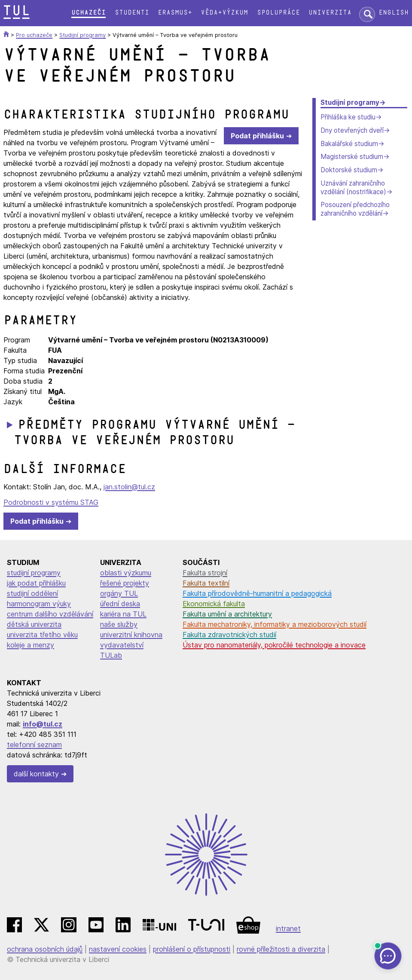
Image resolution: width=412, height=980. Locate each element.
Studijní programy (350, 102)
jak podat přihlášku (36, 583)
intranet (288, 928)
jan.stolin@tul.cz (129, 487)
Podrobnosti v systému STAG (51, 502)
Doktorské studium (349, 170)
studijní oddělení (32, 593)
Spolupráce (278, 13)
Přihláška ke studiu (348, 117)
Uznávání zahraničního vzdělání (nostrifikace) (353, 188)
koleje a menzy (31, 645)
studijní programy (34, 573)
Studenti (132, 13)
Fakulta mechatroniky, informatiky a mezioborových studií (275, 624)
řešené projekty (125, 583)
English (394, 13)
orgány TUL (119, 593)
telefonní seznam (34, 745)
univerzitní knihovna (131, 635)
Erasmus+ (175, 13)
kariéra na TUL (123, 614)
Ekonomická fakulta (214, 604)
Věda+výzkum (224, 13)
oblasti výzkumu (126, 573)
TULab (111, 655)
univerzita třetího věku (42, 635)
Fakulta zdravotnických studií (229, 635)
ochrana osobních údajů (45, 949)
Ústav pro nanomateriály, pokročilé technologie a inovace (274, 645)
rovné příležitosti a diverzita (281, 949)
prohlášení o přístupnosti (192, 949)
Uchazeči (89, 13)
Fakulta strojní (205, 573)
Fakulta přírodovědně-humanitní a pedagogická (257, 593)
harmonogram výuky (39, 604)
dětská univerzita (34, 624)
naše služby (119, 624)
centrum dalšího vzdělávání (50, 614)
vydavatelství (122, 645)
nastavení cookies (118, 949)
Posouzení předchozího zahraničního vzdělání (355, 209)
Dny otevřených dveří (352, 130)
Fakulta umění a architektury (227, 614)
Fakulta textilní (206, 583)
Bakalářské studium (349, 144)
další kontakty (36, 774)
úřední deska (120, 604)
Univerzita (330, 13)
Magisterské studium (352, 157)
